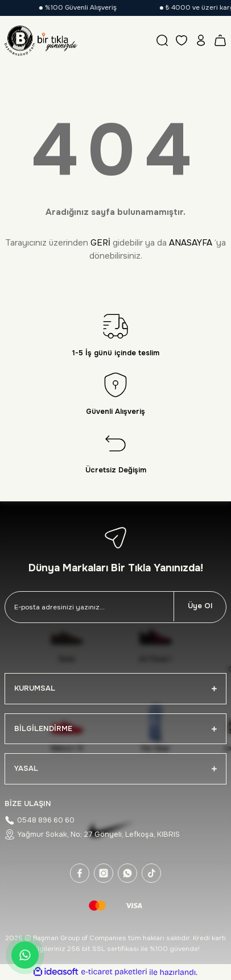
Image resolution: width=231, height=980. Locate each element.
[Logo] (41, 40)
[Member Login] (201, 40)
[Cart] (220, 40)
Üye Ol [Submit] (200, 606)
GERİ (100, 243)
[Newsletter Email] (89, 607)
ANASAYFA (191, 243)
